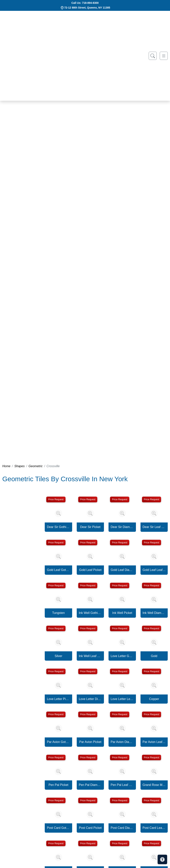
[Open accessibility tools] (162, 859)
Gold (154, 656)
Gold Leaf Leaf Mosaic (154, 570)
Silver (58, 656)
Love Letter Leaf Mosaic (122, 699)
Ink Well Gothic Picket (90, 613)
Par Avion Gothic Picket (58, 742)
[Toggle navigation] (164, 56)
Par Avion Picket (90, 742)
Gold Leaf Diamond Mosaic (122, 570)
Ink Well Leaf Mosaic (90, 656)
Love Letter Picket (58, 699)
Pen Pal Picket (58, 785)
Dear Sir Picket (90, 527)
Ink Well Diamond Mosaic (154, 613)
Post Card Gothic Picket (58, 828)
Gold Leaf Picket (90, 570)
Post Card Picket (90, 828)
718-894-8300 (90, 3)
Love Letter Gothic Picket (122, 656)
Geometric (36, 466)
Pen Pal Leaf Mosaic (122, 785)
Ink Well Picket (122, 613)
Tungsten (58, 613)
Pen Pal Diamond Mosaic (90, 785)
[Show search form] (153, 56)
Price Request (56, 499)
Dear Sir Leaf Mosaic (154, 527)
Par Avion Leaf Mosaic (154, 742)
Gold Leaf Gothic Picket (58, 570)
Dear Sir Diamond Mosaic (122, 527)
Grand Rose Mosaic (154, 785)
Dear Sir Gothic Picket (58, 527)
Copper (154, 699)
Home (6, 466)
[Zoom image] (58, 513)
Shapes (19, 466)
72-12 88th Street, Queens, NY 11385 (87, 8)
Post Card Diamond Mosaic (122, 828)
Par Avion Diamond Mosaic (122, 742)
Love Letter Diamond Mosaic (90, 699)
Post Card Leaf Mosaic (154, 828)
